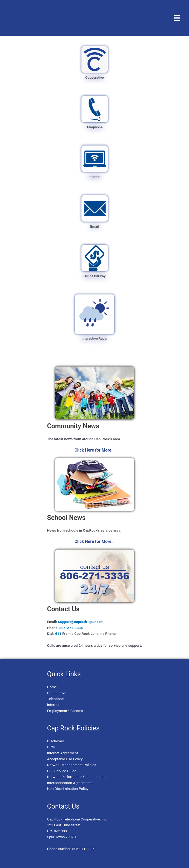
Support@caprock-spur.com (80, 622)
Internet (53, 705)
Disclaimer (56, 741)
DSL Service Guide (62, 771)
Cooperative (57, 693)
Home (52, 687)
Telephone (55, 699)
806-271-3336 (71, 628)
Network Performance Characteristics (77, 777)
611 (58, 634)
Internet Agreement (63, 753)
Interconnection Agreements (70, 783)
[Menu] (177, 18)
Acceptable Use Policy (65, 759)
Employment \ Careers (65, 711)
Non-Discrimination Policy (68, 789)
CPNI (51, 747)
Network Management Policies (72, 765)
